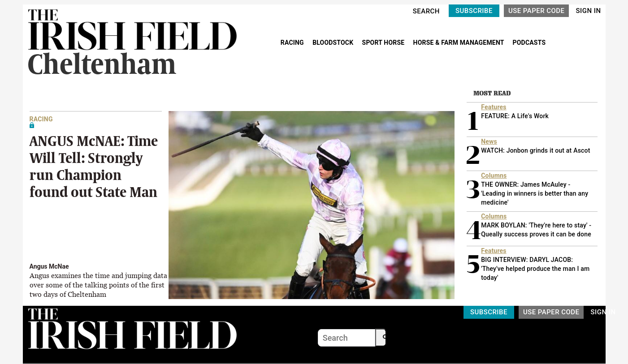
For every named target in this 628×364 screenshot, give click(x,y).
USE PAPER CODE (537, 11)
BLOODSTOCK (334, 43)
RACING (293, 43)
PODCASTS (529, 43)
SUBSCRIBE (474, 11)
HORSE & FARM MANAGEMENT (459, 43)
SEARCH (426, 11)
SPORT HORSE (384, 43)
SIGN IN (588, 11)
